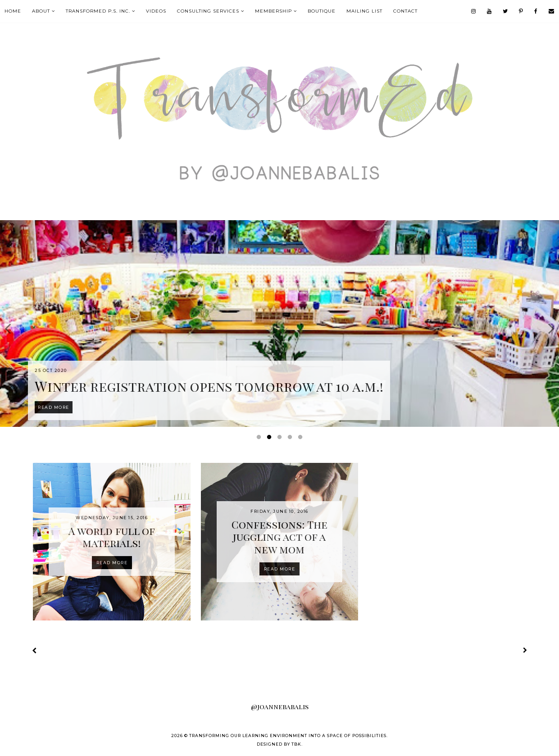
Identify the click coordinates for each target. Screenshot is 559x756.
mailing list (364, 11)
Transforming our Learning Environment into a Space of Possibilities (288, 736)
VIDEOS (156, 11)
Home (13, 11)
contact (405, 11)
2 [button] (271, 439)
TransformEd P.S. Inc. (98, 11)
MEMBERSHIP (273, 11)
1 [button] (260, 439)
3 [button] (281, 439)
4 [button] (291, 439)
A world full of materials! (112, 537)
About (41, 11)
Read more (112, 563)
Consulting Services (208, 11)
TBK (296, 744)
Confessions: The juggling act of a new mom (279, 537)
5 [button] (302, 439)
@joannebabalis (280, 706)
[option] (279, 324)
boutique (322, 11)
